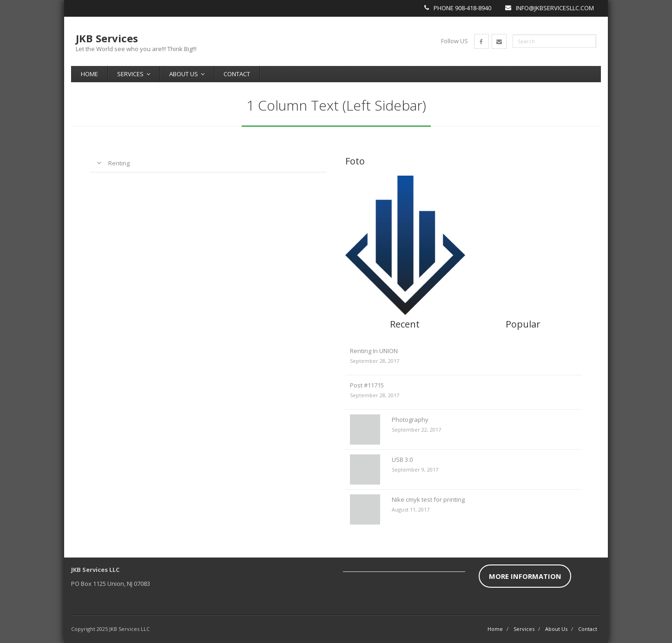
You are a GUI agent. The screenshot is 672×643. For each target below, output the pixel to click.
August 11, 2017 (411, 509)
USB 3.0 (402, 459)
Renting (119, 163)
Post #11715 (367, 385)
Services (130, 74)
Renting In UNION (374, 351)
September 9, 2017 (415, 469)
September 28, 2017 (375, 361)
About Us (184, 74)
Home (89, 74)
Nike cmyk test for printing (428, 499)
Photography (410, 420)
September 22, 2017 (416, 430)
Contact (237, 74)
